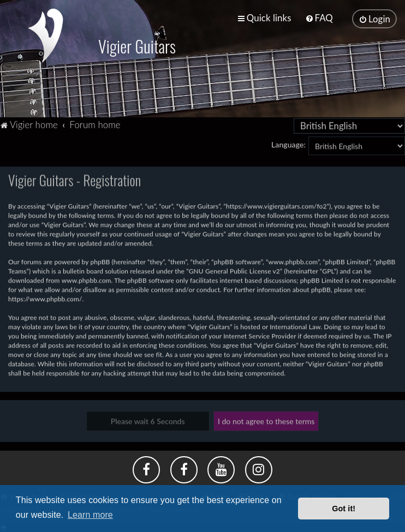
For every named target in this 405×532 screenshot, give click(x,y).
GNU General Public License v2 (234, 270)
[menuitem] (319, 18)
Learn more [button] (90, 515)
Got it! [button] (344, 509)
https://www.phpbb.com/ (45, 298)
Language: (288, 144)
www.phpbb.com (87, 280)
